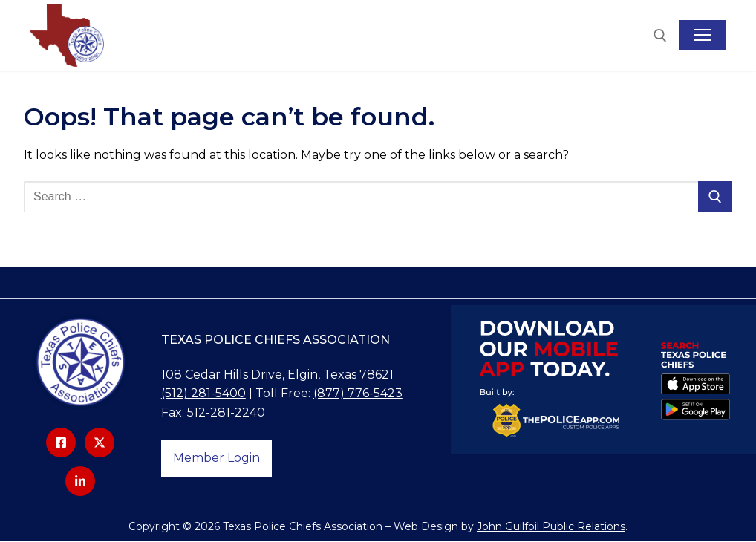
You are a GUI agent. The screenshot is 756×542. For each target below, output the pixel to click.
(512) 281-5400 (203, 394)
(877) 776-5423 (358, 394)
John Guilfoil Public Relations (551, 526)
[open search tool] (660, 36)
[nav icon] (703, 36)
